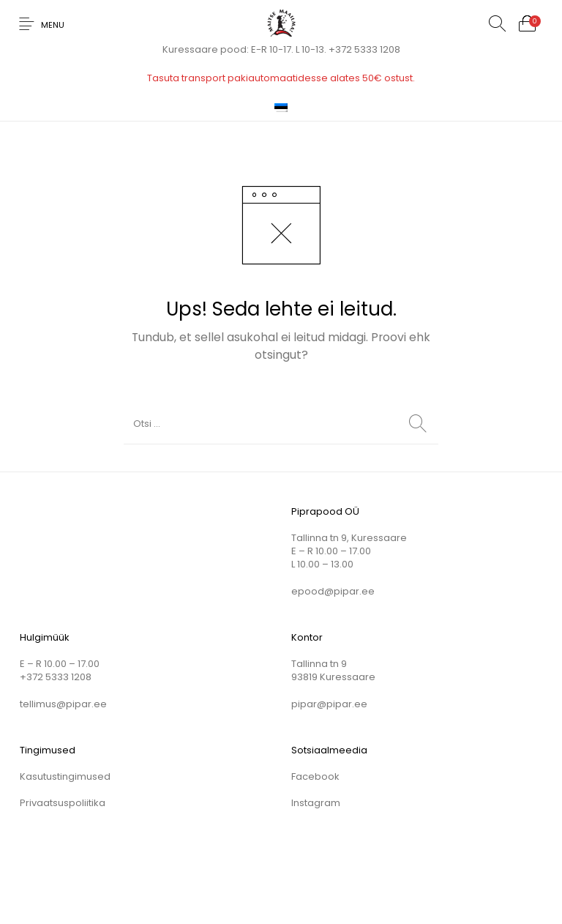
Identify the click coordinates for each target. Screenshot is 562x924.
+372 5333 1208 (364, 50)
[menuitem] (281, 107)
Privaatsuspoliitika (63, 803)
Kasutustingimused (65, 776)
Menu (53, 25)
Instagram (316, 803)
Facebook (315, 776)
